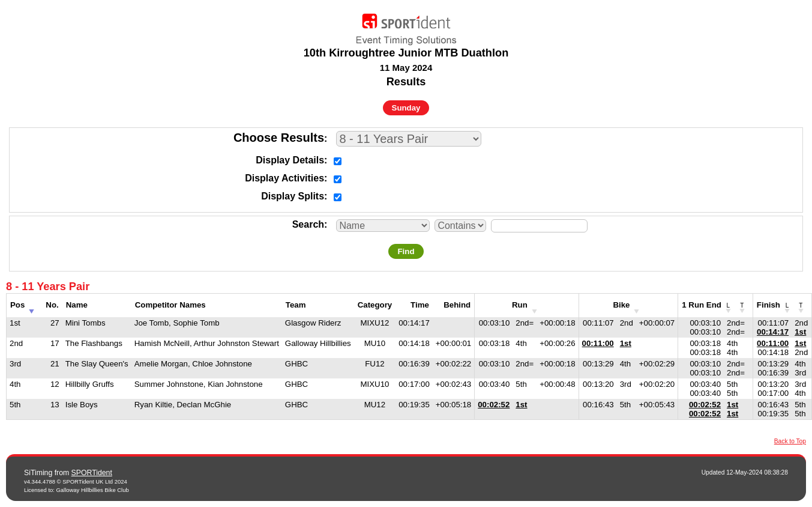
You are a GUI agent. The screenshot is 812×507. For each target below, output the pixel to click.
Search (308, 224)
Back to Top (790, 441)
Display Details (290, 160)
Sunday (406, 108)
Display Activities (284, 178)
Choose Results (279, 138)
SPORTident (92, 473)
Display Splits (293, 196)
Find (406, 251)
